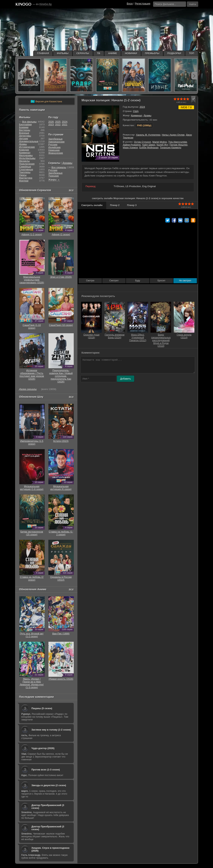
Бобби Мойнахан (149, 148)
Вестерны (25, 130)
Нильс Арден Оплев (173, 135)
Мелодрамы (26, 155)
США (136, 111)
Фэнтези (24, 181)
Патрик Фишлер (178, 145)
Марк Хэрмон (131, 148)
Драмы (148, 115)
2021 (65, 124)
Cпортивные (26, 169)
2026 (51, 122)
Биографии (25, 124)
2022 (58, 124)
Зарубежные (56, 139)
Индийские (55, 147)
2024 (142, 107)
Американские (56, 142)
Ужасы (23, 175)
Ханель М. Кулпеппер (148, 135)
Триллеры (25, 172)
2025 (58, 122)
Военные (24, 133)
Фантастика (26, 178)
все (71, 190)
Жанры (54, 180)
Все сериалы (59, 167)
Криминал (136, 115)
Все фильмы (29, 122)
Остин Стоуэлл (143, 142)
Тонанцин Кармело (171, 148)
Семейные (25, 167)
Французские (56, 153)
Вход (130, 4)
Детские (24, 139)
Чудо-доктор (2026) (43, 748)
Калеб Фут (162, 145)
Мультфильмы (27, 158)
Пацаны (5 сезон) (42, 708)
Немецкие (54, 150)
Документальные (29, 141)
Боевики (24, 127)
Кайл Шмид (149, 145)
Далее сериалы (28, 389)
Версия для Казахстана (46, 102)
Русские (53, 145)
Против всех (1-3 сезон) (46, 770)
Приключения (27, 164)
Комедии (24, 150)
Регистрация (143, 4)
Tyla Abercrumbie (178, 142)
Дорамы (67, 163)
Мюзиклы (24, 161)
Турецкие (54, 176)
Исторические (27, 147)
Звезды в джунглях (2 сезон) (49, 785)
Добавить (125, 379)
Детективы (25, 136)
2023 (51, 124)
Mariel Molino (160, 142)
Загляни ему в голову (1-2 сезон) (51, 730)
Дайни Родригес (132, 145)
